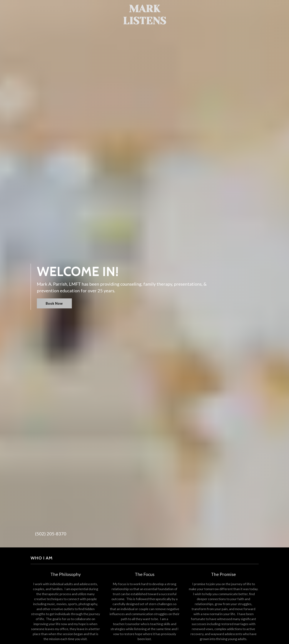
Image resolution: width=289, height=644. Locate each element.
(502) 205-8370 (51, 534)
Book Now (54, 303)
